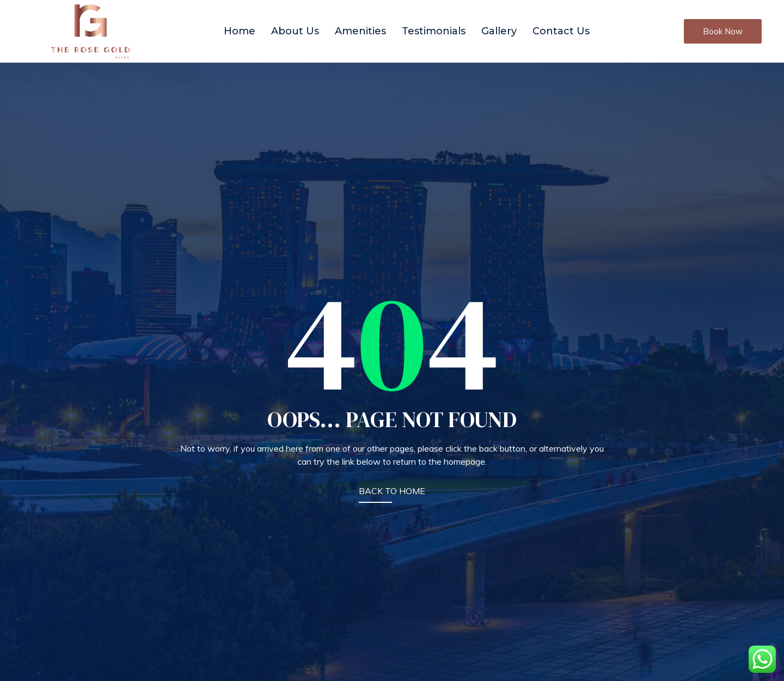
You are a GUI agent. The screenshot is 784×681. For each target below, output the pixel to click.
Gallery (499, 31)
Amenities (360, 31)
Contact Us (561, 31)
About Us (295, 31)
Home (240, 31)
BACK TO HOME (392, 491)
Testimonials (434, 31)
